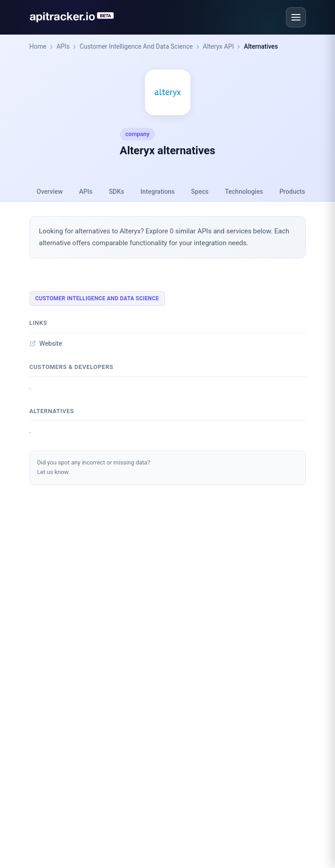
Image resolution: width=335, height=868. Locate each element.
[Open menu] (296, 17)
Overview (50, 192)
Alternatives (261, 46)
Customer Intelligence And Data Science (136, 46)
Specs (200, 192)
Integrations (157, 192)
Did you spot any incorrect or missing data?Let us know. (94, 467)
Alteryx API (218, 46)
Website (46, 343)
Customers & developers (72, 367)
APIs (63, 46)
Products (292, 192)
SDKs (116, 192)
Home (38, 46)
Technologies (244, 192)
